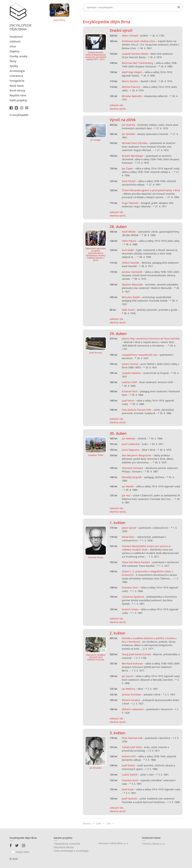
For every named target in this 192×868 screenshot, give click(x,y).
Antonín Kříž (129, 756)
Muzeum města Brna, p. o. (113, 843)
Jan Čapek (127, 168)
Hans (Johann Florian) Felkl (137, 410)
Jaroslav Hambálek (132, 272)
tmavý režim (22, 852)
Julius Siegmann (131, 450)
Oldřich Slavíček (131, 263)
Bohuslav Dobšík (131, 297)
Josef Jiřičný (59, 20)
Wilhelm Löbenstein (133, 709)
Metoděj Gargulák (132, 477)
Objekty (15, 51)
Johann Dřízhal (130, 364)
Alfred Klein (128, 537)
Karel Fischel (129, 181)
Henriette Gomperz (132, 468)
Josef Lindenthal (131, 444)
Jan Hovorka (129, 125)
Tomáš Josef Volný (132, 747)
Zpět (99, 823)
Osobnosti (16, 37)
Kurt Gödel (128, 250)
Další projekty (18, 100)
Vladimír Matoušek (132, 284)
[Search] (133, 7)
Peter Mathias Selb (132, 738)
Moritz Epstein (130, 81)
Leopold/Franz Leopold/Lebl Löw (140, 355)
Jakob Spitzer (129, 528)
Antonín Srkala (130, 609)
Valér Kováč (128, 310)
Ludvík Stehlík (130, 775)
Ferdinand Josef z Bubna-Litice (139, 41)
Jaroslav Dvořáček (131, 694)
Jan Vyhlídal (128, 134)
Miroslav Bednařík (132, 96)
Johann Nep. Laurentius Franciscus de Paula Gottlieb (151, 339)
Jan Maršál (128, 486)
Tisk (108, 823)
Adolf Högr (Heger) (132, 72)
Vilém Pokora (129, 241)
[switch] (12, 852)
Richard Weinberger (133, 156)
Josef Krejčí (128, 789)
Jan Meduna (128, 689)
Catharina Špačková (133, 597)
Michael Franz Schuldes (135, 143)
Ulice (13, 46)
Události (15, 41)
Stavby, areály (19, 56)
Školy (13, 61)
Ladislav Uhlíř (129, 382)
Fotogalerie (17, 81)
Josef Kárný (128, 401)
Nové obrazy (17, 90)
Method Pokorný (131, 87)
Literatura (16, 76)
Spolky (14, 66)
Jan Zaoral (127, 676)
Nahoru (87, 823)
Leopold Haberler (131, 373)
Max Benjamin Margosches (137, 455)
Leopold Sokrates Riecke (135, 54)
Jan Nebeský (129, 438)
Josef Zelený (128, 765)
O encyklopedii (19, 115)
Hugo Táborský (130, 203)
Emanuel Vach (130, 391)
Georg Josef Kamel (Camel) (136, 654)
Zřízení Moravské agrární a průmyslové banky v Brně (151, 190)
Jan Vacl (126, 495)
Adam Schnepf (130, 36)
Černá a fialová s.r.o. (153, 844)
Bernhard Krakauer (132, 663)
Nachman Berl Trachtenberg (137, 63)
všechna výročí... (118, 109)
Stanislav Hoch (130, 587)
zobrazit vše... (117, 105)
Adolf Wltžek (129, 232)
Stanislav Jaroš (130, 780)
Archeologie (17, 71)
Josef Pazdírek (129, 799)
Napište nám (18, 95)
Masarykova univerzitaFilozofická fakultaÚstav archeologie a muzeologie (71, 847)
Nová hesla (17, 86)
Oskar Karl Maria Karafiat (136, 562)
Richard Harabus (131, 700)
